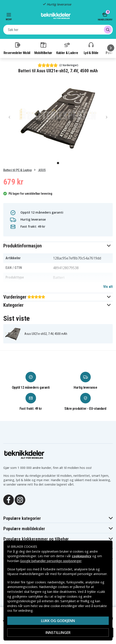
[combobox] (58, 30)
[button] (58, 246)
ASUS (42, 170)
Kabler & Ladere (67, 48)
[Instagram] (20, 499)
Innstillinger (58, 633)
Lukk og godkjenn (58, 621)
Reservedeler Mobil (17, 48)
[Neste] (111, 48)
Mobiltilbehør (43, 48)
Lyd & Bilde (91, 48)
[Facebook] (9, 499)
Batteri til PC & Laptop (17, 170)
